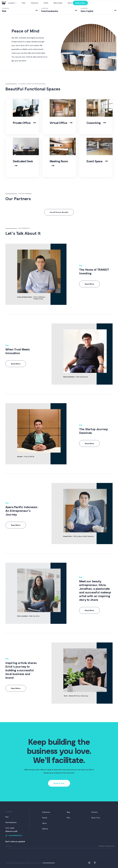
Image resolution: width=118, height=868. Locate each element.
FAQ (68, 818)
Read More (89, 284)
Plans (24, 3)
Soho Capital (10, 828)
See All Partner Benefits (59, 212)
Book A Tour (59, 783)
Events (46, 3)
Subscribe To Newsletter (106, 846)
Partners (95, 812)
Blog (81, 265)
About (70, 3)
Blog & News (58, 3)
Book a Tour (80, 3)
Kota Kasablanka (11, 822)
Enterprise (35, 3)
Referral (45, 829)
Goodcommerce (49, 863)
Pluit (7, 817)
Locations (12, 3)
